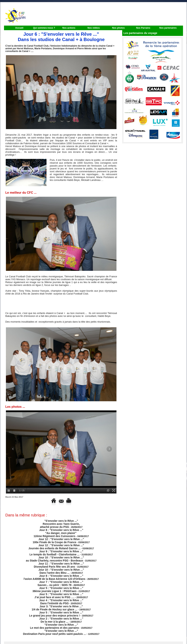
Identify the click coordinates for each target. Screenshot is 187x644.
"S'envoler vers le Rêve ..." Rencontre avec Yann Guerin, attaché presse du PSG (59, 523)
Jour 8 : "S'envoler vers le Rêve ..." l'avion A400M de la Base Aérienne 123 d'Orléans (55, 570)
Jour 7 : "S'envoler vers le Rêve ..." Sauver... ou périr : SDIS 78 (60, 575)
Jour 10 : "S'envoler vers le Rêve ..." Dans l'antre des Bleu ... (61, 565)
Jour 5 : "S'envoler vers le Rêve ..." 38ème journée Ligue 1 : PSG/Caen (58, 581)
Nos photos (118, 28)
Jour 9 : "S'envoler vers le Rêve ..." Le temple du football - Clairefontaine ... (57, 549)
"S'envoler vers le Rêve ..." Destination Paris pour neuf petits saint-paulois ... (55, 618)
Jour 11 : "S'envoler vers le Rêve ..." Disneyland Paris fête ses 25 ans (59, 559)
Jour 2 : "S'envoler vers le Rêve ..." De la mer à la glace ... (61, 608)
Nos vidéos (94, 28)
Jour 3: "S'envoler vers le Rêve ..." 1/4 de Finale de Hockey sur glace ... (57, 597)
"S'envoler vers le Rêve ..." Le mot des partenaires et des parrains (55, 613)
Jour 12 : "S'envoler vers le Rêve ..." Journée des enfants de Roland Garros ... (57, 543)
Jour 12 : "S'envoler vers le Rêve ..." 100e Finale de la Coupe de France (58, 538)
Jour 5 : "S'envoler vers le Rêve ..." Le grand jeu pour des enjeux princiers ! (57, 602)
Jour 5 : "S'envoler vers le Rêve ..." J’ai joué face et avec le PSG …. (59, 586)
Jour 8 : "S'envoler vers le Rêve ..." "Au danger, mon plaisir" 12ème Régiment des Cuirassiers (58, 531)
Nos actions (69, 28)
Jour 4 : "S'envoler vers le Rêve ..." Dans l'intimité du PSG (61, 591)
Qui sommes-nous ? (44, 28)
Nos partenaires (168, 28)
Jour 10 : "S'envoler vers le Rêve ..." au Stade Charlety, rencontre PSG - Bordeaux (55, 554)
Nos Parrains (143, 28)
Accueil (19, 28)
